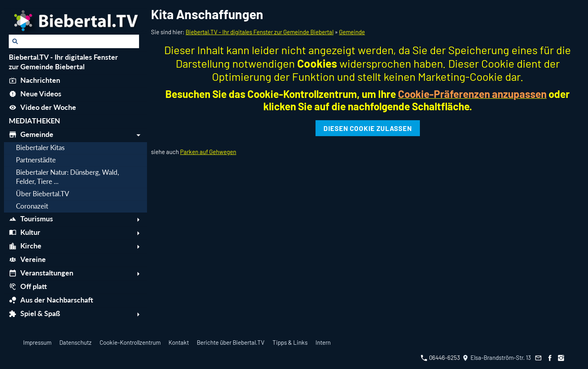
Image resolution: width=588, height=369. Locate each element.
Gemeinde (352, 32)
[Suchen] (74, 41)
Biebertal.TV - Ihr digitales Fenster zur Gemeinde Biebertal (260, 32)
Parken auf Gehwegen (208, 152)
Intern (323, 342)
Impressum (37, 342)
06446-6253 (440, 357)
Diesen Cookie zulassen (368, 128)
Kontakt (179, 342)
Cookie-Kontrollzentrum (130, 342)
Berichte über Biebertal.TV (231, 342)
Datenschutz (75, 342)
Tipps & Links (290, 342)
